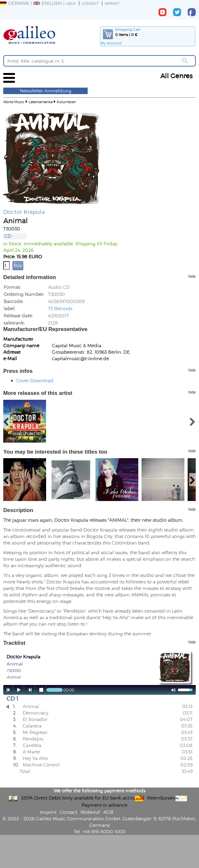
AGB (108, 812)
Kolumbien (66, 102)
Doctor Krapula (24, 212)
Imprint (112, 3)
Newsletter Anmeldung (46, 91)
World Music (14, 102)
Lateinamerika (41, 102)
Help (71, 3)
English (48, 3)
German (14, 3)
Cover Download (35, 380)
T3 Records (60, 308)
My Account (111, 43)
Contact (90, 3)
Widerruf (90, 812)
